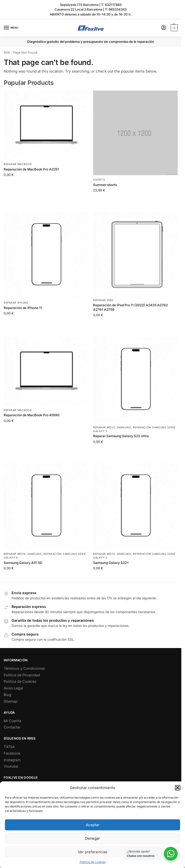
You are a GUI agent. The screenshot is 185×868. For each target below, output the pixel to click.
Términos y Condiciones (24, 668)
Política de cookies (93, 862)
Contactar (12, 727)
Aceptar (93, 825)
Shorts (99, 180)
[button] (178, 788)
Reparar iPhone (16, 303)
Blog (7, 695)
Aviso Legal (13, 688)
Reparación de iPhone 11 (23, 308)
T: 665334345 (116, 9)
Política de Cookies (20, 681)
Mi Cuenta (12, 721)
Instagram (12, 760)
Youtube (11, 766)
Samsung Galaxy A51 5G (23, 563)
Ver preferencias (93, 852)
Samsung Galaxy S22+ (111, 563)
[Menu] (11, 28)
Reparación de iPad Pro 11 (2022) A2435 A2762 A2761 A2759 (130, 307)
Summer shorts (105, 185)
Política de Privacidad (22, 675)
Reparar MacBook (18, 164)
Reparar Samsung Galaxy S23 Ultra (121, 436)
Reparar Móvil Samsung (112, 427)
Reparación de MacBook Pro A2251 (31, 169)
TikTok (9, 747)
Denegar (92, 838)
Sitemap (11, 701)
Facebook (12, 753)
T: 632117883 (111, 5)
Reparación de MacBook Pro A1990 (32, 415)
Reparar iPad (103, 300)
